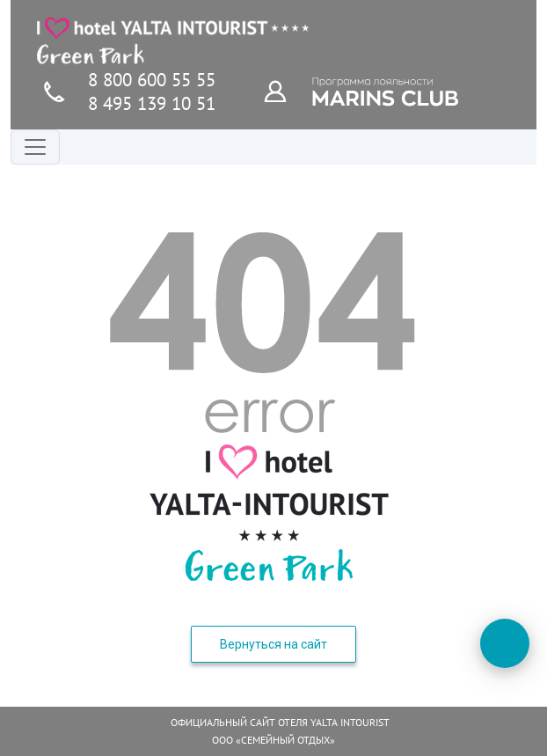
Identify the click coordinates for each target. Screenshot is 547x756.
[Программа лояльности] (285, 91)
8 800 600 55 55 (152, 80)
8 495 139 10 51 (152, 103)
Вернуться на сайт (273, 644)
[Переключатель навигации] (35, 147)
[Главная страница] (173, 40)
